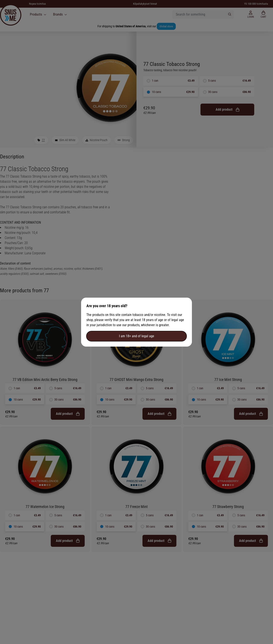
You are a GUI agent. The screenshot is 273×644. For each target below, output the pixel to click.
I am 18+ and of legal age (137, 336)
